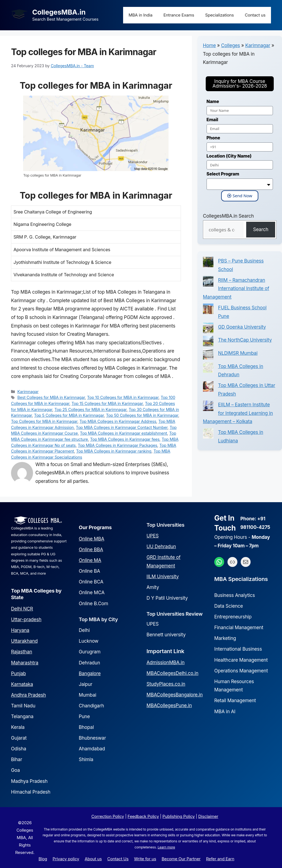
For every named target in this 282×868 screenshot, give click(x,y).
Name (213, 101)
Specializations (219, 15)
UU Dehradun (161, 547)
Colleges (231, 45)
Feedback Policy (143, 816)
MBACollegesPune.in (169, 705)
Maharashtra (25, 663)
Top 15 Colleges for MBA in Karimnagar (107, 403)
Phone (213, 138)
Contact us (255, 15)
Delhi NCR (22, 609)
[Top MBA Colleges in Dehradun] (208, 369)
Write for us (145, 859)
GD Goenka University (242, 327)
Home (209, 45)
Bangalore (90, 674)
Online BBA (91, 550)
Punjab (18, 674)
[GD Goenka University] (208, 329)
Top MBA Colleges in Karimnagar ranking (114, 451)
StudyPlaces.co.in (166, 684)
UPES (153, 536)
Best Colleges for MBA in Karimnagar (51, 397)
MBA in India (141, 15)
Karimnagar (28, 392)
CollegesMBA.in (59, 12)
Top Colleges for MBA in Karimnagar (44, 421)
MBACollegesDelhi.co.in (172, 673)
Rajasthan (22, 652)
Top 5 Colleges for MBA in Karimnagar (69, 415)
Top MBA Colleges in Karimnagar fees (125, 439)
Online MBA (92, 539)
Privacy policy (66, 859)
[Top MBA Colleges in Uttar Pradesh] (208, 388)
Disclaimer (208, 816)
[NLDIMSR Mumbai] (208, 356)
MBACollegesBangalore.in (175, 695)
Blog (43, 859)
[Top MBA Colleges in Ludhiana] (208, 435)
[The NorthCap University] (208, 342)
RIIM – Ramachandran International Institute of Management (236, 289)
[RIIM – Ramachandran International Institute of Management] (208, 283)
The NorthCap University (245, 340)
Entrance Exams (179, 15)
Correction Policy (108, 816)
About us (93, 859)
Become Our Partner (181, 859)
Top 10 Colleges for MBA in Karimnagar (123, 397)
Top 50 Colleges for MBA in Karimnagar (142, 415)
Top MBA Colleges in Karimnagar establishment (123, 433)
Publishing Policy (179, 816)
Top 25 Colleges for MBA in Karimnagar (91, 409)
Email (212, 120)
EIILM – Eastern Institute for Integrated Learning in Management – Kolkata (238, 413)
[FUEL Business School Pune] (208, 310)
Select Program (223, 174)
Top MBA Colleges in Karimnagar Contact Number (122, 427)
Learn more (166, 847)
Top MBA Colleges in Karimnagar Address (118, 421)
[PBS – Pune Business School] (208, 263)
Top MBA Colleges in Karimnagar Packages (118, 445)
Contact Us (118, 859)
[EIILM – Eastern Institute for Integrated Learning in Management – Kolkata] (208, 407)
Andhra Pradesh (29, 695)
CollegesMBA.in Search (228, 216)
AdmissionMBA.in (166, 663)
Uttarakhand (24, 641)
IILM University (163, 577)
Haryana (20, 630)
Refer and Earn (220, 859)
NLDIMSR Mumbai (238, 353)
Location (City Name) (229, 156)
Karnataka (22, 684)
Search (261, 229)
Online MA (90, 560)
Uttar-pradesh (26, 620)
